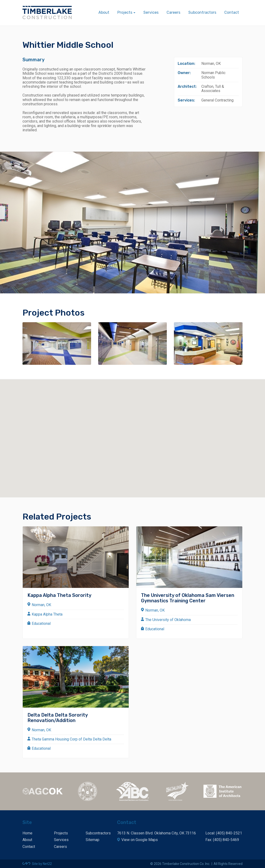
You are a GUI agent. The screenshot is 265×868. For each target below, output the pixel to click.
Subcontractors (202, 12)
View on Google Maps (140, 840)
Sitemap (93, 840)
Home (27, 833)
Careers (173, 12)
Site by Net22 (42, 864)
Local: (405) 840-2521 (224, 833)
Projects (61, 833)
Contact (232, 12)
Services (151, 12)
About (104, 12)
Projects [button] (125, 12)
